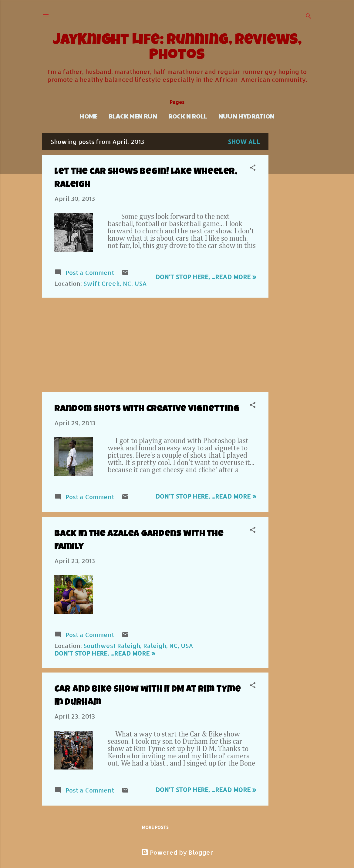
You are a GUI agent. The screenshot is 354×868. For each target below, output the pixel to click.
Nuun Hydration (246, 116)
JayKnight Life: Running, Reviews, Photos (177, 48)
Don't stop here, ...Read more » (206, 277)
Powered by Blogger (177, 852)
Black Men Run (133, 116)
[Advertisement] (293, 224)
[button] (253, 168)
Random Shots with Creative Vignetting (147, 409)
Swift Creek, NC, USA (115, 283)
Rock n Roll (188, 116)
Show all (244, 142)
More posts (155, 827)
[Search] (308, 17)
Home (88, 116)
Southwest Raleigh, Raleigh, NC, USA (138, 646)
